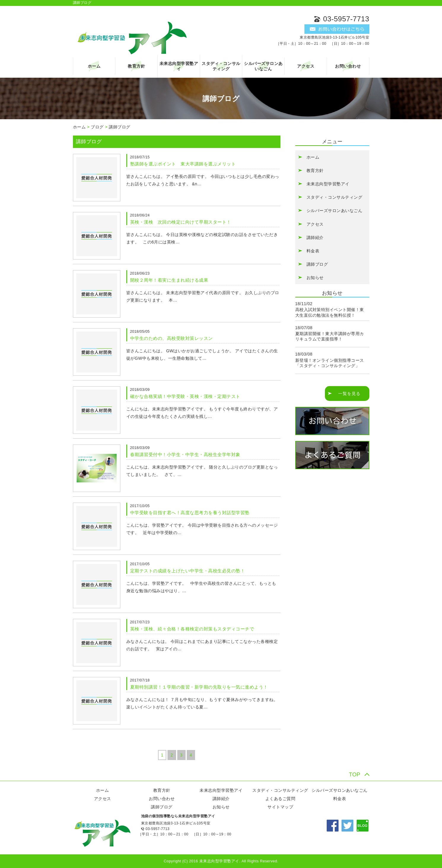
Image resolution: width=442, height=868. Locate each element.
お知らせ (315, 278)
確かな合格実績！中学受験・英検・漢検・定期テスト (185, 396)
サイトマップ (280, 807)
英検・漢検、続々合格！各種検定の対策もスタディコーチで (192, 629)
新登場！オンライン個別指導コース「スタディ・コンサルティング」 (330, 363)
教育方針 (136, 66)
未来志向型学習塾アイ (179, 66)
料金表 (313, 251)
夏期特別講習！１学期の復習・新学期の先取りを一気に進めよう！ (199, 687)
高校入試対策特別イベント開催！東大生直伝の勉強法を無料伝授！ (330, 312)
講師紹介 (315, 238)
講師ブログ (120, 127)
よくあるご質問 (280, 799)
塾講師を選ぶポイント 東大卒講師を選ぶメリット (183, 164)
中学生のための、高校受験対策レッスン (171, 338)
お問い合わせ (348, 66)
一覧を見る (349, 394)
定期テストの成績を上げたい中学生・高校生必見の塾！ (188, 571)
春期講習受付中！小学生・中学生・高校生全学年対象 (185, 454)
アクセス (306, 66)
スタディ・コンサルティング (221, 66)
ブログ (97, 127)
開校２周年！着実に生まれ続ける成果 (169, 280)
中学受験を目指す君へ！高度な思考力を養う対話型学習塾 (190, 513)
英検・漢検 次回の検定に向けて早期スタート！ (181, 222)
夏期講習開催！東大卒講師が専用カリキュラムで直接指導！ (330, 336)
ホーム (94, 66)
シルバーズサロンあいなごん (263, 66)
